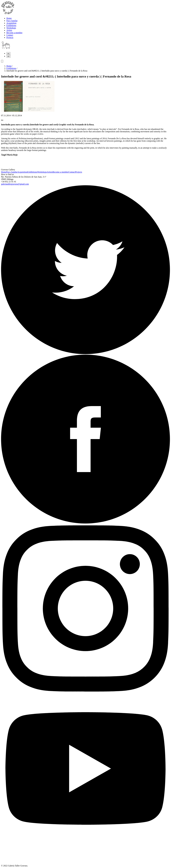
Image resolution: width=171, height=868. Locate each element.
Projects (79, 172)
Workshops (42, 172)
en (8, 56)
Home (9, 66)
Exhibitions (11, 68)
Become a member (61, 172)
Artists (50, 172)
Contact (72, 172)
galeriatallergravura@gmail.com (15, 184)
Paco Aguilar (12, 172)
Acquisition (22, 172)
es (8, 53)
